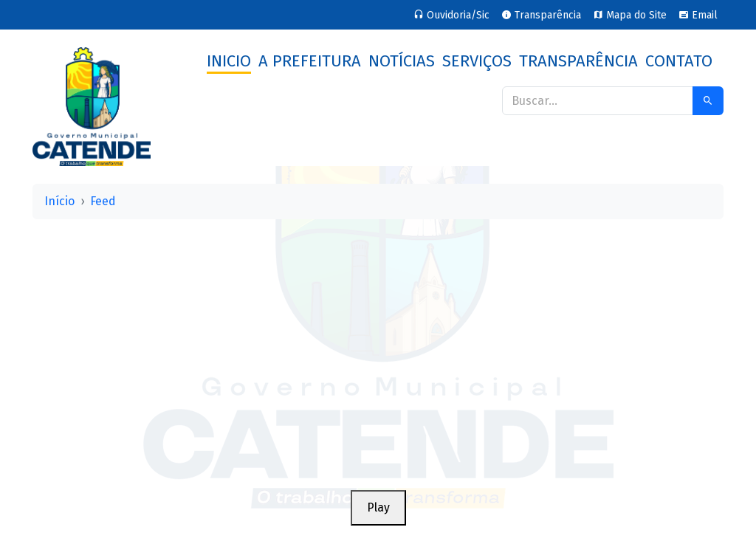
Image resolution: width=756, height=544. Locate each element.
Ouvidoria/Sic (451, 15)
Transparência (541, 15)
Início (59, 201)
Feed (103, 201)
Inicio (229, 61)
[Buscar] (598, 101)
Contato (679, 61)
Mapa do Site (630, 15)
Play (378, 507)
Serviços (477, 61)
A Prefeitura (310, 61)
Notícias (402, 61)
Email (698, 15)
